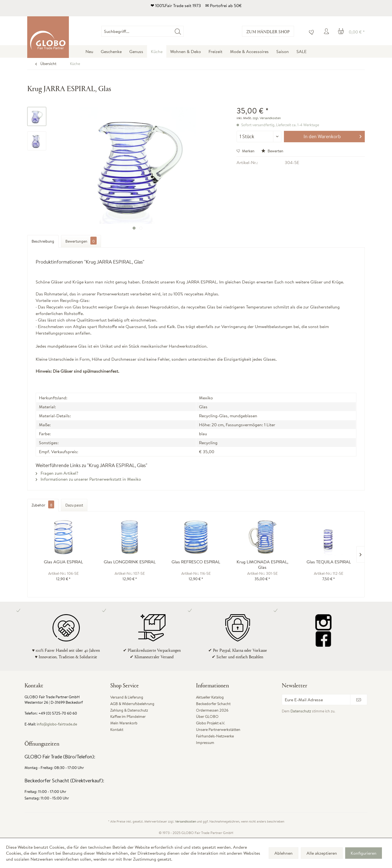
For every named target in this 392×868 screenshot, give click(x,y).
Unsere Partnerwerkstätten (218, 730)
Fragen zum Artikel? (57, 473)
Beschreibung (43, 241)
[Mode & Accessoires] (249, 51)
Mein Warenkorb (124, 723)
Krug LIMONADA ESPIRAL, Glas (262, 564)
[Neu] (89, 51)
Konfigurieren (364, 853)
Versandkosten (186, 821)
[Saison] (283, 51)
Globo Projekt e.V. (210, 723)
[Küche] (157, 51)
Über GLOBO (207, 716)
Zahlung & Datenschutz (129, 710)
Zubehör (43, 505)
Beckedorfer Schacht (213, 704)
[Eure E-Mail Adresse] (316, 700)
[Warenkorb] (351, 31)
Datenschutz (301, 711)
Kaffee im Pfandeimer (128, 716)
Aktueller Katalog (210, 697)
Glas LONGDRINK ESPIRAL (130, 562)
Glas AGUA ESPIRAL (63, 562)
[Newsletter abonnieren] (359, 700)
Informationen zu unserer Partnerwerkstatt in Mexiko (88, 479)
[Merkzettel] (310, 31)
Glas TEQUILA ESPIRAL (329, 562)
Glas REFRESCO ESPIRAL (196, 562)
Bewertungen (81, 241)
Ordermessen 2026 (212, 710)
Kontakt (117, 730)
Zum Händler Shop (268, 31)
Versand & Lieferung (127, 697)
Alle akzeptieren (322, 853)
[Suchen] (178, 31)
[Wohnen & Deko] (186, 51)
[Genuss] (136, 51)
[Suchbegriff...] (142, 31)
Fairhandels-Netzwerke (215, 736)
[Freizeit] (215, 51)
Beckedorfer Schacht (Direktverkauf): (64, 781)
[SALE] (301, 51)
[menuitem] (184, 31)
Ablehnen (284, 853)
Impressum (205, 743)
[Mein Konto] (327, 31)
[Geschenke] (111, 51)
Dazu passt (74, 505)
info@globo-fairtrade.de (57, 724)
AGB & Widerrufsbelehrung (132, 704)
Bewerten (272, 151)
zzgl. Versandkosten (267, 118)
